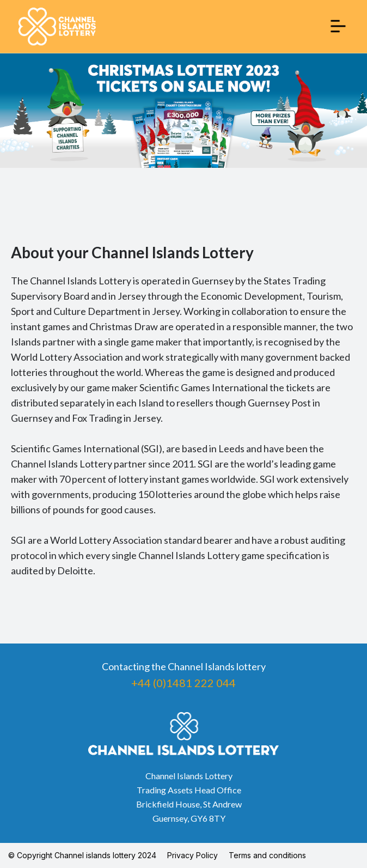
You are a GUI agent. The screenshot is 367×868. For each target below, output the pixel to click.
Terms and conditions (267, 855)
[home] (57, 26)
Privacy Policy (192, 855)
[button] (338, 26)
